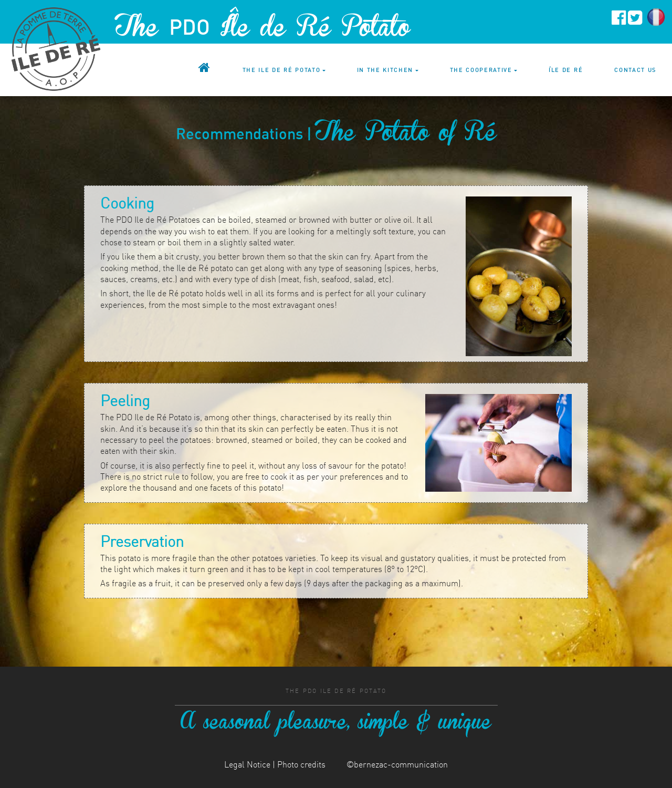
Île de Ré (566, 70)
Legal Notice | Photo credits (275, 764)
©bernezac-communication (397, 764)
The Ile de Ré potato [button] (282, 70)
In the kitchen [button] (385, 70)
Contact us (635, 70)
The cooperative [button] (481, 70)
